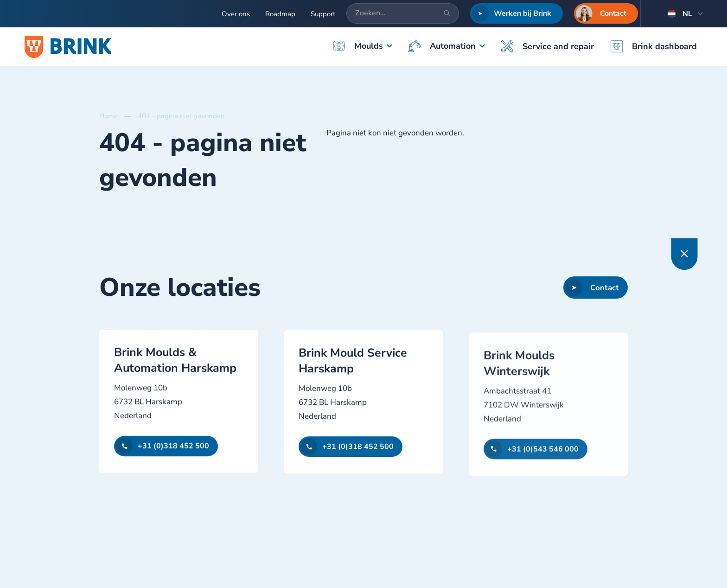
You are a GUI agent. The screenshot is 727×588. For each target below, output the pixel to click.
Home (108, 116)
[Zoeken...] (403, 13)
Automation (442, 46)
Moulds (358, 46)
